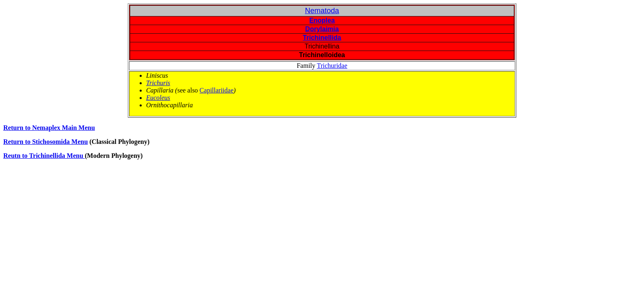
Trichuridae (332, 66)
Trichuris (158, 83)
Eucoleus (158, 98)
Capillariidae (217, 90)
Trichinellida (322, 38)
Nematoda (322, 11)
